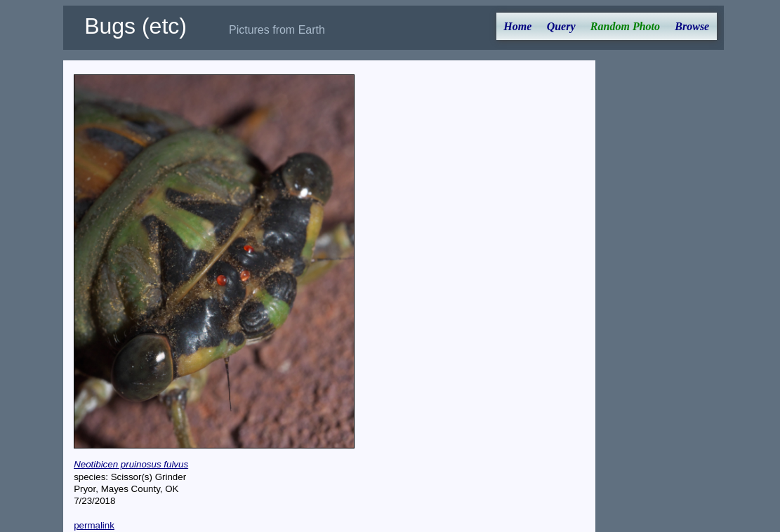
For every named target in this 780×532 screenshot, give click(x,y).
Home (517, 26)
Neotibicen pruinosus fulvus (131, 464)
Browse (692, 26)
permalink (94, 525)
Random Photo (625, 26)
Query (561, 26)
